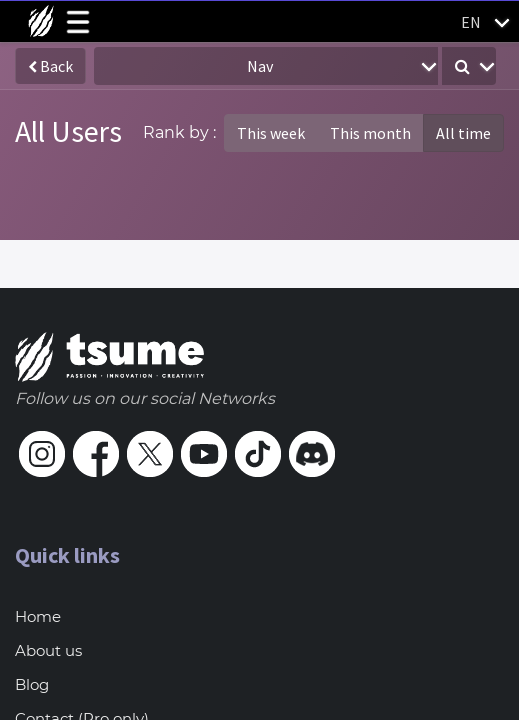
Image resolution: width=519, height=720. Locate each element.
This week (271, 133)
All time (463, 133)
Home (38, 616)
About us (48, 650)
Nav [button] (260, 66)
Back (50, 66)
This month (370, 133)
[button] (469, 66)
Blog (32, 684)
